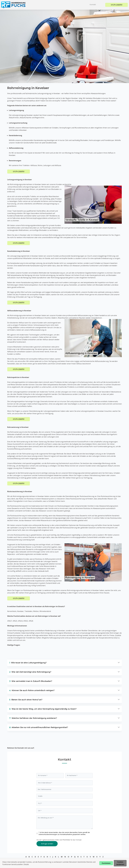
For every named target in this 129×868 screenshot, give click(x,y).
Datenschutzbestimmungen (48, 834)
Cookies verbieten (120, 863)
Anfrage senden (47, 844)
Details (26, 864)
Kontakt (94, 5)
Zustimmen (106, 863)
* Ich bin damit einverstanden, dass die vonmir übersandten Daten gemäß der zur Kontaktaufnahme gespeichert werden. (64, 833)
